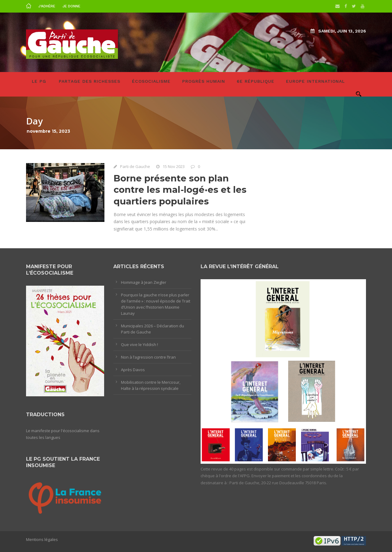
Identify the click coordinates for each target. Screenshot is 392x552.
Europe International (315, 81)
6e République (256, 81)
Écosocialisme (151, 81)
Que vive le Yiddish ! (139, 345)
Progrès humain (204, 81)
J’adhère (47, 6)
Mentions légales (42, 539)
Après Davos (133, 370)
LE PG (39, 81)
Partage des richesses (90, 81)
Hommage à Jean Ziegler (144, 282)
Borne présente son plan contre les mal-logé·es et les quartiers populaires (180, 190)
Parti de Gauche (135, 166)
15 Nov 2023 (174, 166)
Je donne (71, 6)
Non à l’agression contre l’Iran (148, 357)
